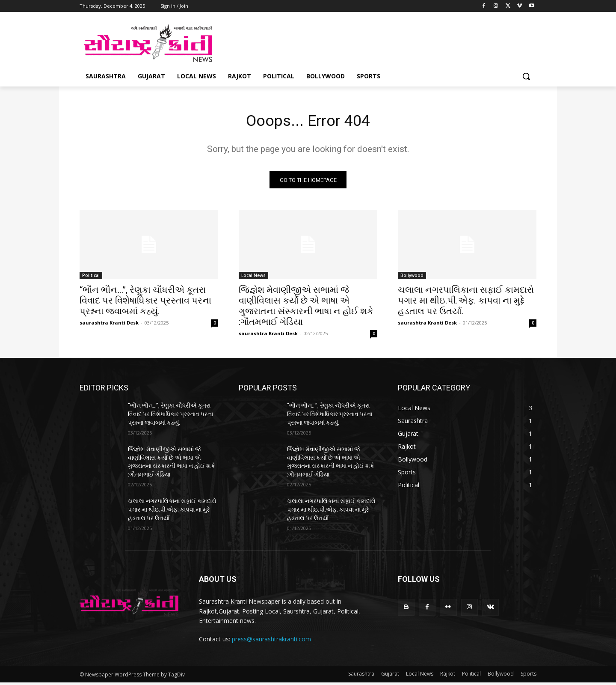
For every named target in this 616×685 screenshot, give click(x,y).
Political (91, 278)
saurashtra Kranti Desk (109, 325)
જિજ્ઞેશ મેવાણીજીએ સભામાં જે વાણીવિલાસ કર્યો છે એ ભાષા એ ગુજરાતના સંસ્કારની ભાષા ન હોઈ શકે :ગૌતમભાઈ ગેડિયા (306, 308)
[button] (526, 76)
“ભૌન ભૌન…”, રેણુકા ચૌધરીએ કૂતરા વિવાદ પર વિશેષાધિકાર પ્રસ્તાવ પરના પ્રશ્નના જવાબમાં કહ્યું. (145, 303)
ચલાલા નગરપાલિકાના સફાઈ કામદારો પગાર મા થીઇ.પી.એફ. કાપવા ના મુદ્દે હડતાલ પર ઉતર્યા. (466, 303)
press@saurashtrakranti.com (271, 642)
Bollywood (412, 278)
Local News (253, 278)
